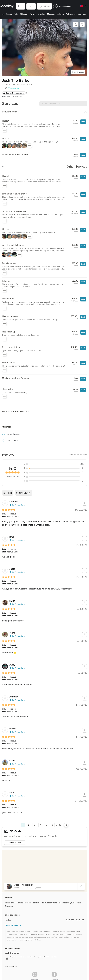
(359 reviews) (14, 88)
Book (83, 122)
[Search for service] (63, 104)
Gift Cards (15, 831)
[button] (21, 6)
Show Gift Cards (15, 843)
